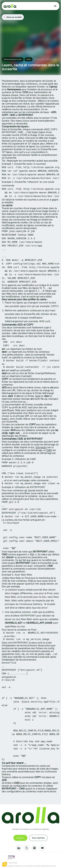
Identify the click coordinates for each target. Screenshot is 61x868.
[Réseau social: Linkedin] (19, 848)
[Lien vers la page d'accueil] (10, 6)
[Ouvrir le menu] (55, 6)
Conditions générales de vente (45, 866)
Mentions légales (8, 866)
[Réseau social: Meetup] (34, 848)
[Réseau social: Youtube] (42, 848)
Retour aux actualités (14, 17)
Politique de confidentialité (24, 866)
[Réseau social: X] (27, 848)
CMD (49, 450)
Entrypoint (41, 447)
